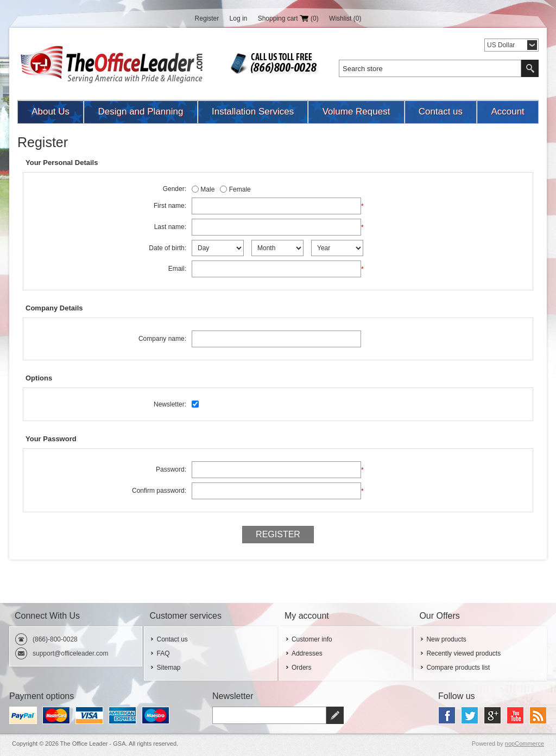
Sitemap (168, 668)
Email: (177, 269)
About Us (50, 112)
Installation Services (253, 112)
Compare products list (458, 668)
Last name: (170, 227)
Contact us (441, 112)
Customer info (312, 639)
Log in (239, 18)
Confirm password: (159, 491)
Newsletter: (170, 404)
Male (207, 189)
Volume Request (356, 112)
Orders (302, 668)
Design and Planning (141, 112)
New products (446, 639)
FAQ (163, 653)
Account (507, 112)
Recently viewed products (463, 653)
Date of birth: (168, 248)
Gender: (175, 189)
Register (207, 18)
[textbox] (430, 68)
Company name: (162, 339)
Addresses (307, 653)
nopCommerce (525, 744)
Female (240, 189)
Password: (171, 469)
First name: (170, 206)
